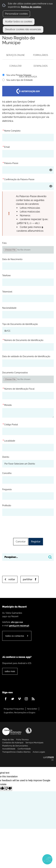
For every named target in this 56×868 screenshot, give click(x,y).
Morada (7, 405)
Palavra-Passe (10, 163)
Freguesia (7, 489)
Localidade (9, 440)
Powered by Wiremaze (49, 759)
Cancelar (21, 542)
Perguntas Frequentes (14, 709)
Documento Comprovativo (15, 373)
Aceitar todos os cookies (19, 22)
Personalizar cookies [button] (16, 14)
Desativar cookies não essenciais (23, 29)
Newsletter (32, 709)
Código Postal (10, 424)
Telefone (6, 275)
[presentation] (28, 526)
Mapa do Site (8, 740)
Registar (36, 542)
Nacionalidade (9, 308)
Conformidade (24, 749)
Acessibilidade (29, 731)
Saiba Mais (10, 671)
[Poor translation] (8, 789)
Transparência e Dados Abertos (16, 752)
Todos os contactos (15, 636)
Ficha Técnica (22, 740)
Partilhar (28, 579)
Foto (4, 243)
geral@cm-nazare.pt (19, 625)
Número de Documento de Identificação (23, 340)
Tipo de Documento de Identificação (20, 324)
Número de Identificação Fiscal (18, 388)
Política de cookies (31, 7)
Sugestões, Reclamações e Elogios (19, 713)
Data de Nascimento (12, 259)
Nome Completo (11, 130)
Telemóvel (7, 292)
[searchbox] (28, 557)
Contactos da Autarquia (13, 743)
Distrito (6, 457)
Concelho (7, 473)
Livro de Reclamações (12, 731)
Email (6, 146)
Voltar (12, 579)
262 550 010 (17, 622)
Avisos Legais (39, 752)
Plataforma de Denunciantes (15, 746)
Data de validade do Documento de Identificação (26, 356)
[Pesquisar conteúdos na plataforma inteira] (50, 557)
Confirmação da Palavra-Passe (18, 179)
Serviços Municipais (34, 743)
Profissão (7, 505)
